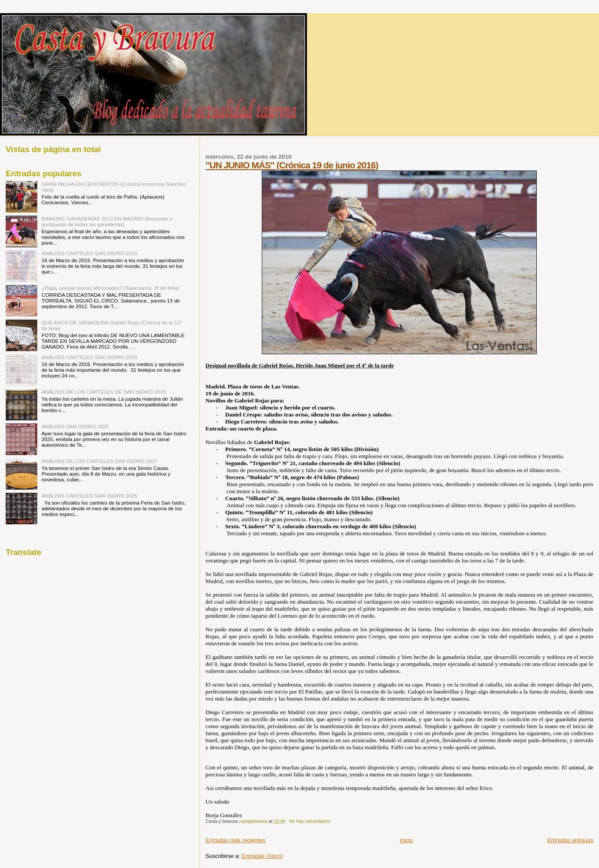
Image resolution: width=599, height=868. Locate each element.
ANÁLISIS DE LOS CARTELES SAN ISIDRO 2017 (100, 461)
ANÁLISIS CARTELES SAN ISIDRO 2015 (89, 253)
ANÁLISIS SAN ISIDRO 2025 (75, 426)
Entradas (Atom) (262, 856)
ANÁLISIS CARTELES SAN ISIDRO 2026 (89, 496)
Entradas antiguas (570, 840)
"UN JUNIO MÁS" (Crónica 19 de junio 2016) (292, 165)
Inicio (406, 840)
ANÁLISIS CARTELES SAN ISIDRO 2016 (89, 357)
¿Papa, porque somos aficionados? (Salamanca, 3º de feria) (111, 288)
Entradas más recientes (236, 840)
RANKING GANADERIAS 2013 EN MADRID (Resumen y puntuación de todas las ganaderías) (107, 221)
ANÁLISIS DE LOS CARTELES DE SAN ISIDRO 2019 (104, 392)
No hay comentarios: (311, 821)
